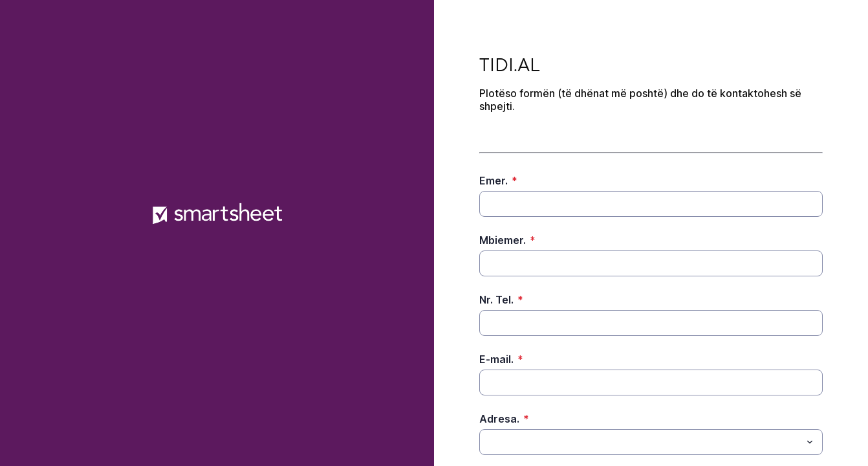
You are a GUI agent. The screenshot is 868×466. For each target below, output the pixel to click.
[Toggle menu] (810, 442)
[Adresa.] (640, 442)
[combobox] (651, 442)
